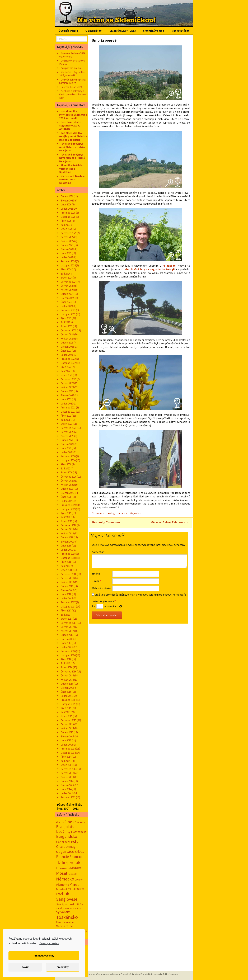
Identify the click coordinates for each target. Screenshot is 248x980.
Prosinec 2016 (68, 651)
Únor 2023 (66, 351)
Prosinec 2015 (68, 700)
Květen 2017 (67, 631)
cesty (124, 513)
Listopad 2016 (68, 655)
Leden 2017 (67, 647)
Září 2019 (65, 517)
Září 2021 (65, 420)
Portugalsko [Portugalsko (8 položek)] (61, 889)
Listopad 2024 (68, 265)
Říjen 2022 (66, 367)
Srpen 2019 (67, 521)
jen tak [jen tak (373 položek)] (74, 863)
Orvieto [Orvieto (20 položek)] (79, 880)
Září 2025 (65, 225)
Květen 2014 (67, 777)
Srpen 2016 (67, 667)
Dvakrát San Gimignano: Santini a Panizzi (73, 81)
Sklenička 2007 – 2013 (123, 31)
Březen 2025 (67, 249)
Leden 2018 (67, 598)
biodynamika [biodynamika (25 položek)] (79, 832)
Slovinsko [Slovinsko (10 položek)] (68, 908)
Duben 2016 (67, 684)
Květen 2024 (67, 290)
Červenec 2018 (69, 574)
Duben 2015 (67, 732)
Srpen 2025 (67, 229)
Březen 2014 (67, 785)
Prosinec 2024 (68, 261)
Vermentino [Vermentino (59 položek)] (65, 926)
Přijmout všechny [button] (44, 956)
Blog (112, 513)
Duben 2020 (67, 489)
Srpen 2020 (67, 472)
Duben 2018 (67, 586)
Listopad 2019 (68, 509)
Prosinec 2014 (68, 749)
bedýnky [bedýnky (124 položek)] (63, 831)
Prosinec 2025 (68, 213)
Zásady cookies (49, 943)
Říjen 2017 (66, 611)
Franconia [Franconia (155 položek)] (78, 857)
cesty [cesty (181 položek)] (74, 842)
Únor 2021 (66, 448)
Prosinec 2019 (68, 505)
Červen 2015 (67, 724)
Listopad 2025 (68, 217)
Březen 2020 (67, 493)
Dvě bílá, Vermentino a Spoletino (71, 169)
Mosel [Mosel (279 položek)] (62, 873)
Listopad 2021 (68, 412)
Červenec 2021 (69, 428)
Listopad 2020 (68, 460)
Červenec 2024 (69, 282)
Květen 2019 (67, 533)
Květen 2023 (67, 339)
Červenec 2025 (69, 233)
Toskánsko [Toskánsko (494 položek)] (67, 917)
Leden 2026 (67, 209)
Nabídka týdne (181, 31)
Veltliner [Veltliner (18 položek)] (70, 922)
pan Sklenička (69, 111)
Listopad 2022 (68, 363)
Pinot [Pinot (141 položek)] (74, 884)
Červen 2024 (67, 286)
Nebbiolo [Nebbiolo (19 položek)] (72, 874)
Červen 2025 (67, 237)
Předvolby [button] (63, 967)
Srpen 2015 (67, 716)
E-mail (96, 581)
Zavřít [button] (25, 967)
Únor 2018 (66, 594)
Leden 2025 (67, 257)
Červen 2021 (67, 432)
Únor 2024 (66, 302)
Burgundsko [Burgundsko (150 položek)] (67, 836)
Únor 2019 (66, 546)
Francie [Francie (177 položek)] (63, 857)
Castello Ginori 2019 (71, 87)
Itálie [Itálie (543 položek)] (61, 862)
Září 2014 (65, 761)
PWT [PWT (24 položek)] (69, 889)
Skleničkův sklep (154, 31)
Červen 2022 (67, 383)
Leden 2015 (67, 745)
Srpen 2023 (67, 326)
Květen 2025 (67, 241)
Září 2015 (65, 712)
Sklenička (66, 165)
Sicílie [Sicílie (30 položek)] (80, 904)
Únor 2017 (66, 643)
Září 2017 (65, 615)
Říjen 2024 (66, 269)
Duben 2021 (67, 440)
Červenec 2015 (69, 720)
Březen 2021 (67, 444)
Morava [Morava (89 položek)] (76, 868)
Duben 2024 (67, 294)
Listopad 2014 (68, 753)
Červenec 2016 (69, 672)
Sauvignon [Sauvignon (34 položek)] (63, 904)
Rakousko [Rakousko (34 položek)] (78, 889)
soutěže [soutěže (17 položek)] (77, 908)
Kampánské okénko (71, 68)
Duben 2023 (67, 343)
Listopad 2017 (68, 607)
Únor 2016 (66, 692)
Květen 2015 (67, 728)
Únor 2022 (66, 399)
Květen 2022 (67, 387)
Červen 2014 (67, 773)
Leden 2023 (67, 355)
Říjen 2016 (66, 659)
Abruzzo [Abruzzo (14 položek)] (60, 822)
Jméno (97, 574)
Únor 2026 (66, 204)
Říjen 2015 (66, 708)
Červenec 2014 (69, 769)
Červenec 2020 (69, 477)
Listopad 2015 (68, 704)
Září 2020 (65, 468)
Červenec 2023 (69, 330)
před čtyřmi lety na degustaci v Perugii (149, 269)
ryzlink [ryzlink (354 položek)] (63, 893)
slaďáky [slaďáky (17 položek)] (60, 908)
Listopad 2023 (68, 314)
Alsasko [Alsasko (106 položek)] (71, 822)
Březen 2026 (67, 201)
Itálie (131, 513)
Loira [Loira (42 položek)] (59, 868)
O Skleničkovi (94, 31)
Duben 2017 (67, 635)
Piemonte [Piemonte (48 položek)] (63, 885)
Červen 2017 (67, 627)
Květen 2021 (67, 436)
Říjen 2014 (66, 757)
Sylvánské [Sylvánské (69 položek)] (63, 912)
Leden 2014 (67, 793)
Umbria (138, 513)
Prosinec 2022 (68, 359)
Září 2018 (65, 566)
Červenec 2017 (69, 623)
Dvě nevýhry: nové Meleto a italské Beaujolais (73, 136)
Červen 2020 (67, 481)
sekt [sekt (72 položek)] (73, 904)
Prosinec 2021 (68, 407)
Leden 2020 (67, 501)
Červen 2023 (67, 334)
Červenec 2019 (69, 525)
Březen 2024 (67, 298)
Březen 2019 (67, 542)
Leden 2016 (67, 696)
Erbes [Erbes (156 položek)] (79, 851)
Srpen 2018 (67, 570)
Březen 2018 (67, 590)
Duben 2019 (67, 537)
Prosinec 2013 (68, 797)
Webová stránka (101, 588)
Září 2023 (65, 322)
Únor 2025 (66, 253)
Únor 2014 (66, 789)
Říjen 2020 (66, 464)
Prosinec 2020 (68, 456)
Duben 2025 (67, 245)
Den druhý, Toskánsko (104, 522)
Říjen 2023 (66, 318)
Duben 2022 (67, 391)
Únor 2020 (66, 497)
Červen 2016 (67, 675)
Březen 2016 (67, 688)
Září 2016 (65, 663)
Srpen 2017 (67, 619)
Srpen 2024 (67, 278)
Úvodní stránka (68, 31)
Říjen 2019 (66, 513)
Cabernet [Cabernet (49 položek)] (62, 842)
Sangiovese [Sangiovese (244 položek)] (67, 899)
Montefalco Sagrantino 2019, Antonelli (72, 74)
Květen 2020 (67, 485)
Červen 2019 (67, 529)
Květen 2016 (67, 680)
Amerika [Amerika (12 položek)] (81, 822)
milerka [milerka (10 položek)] (66, 869)
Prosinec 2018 (68, 554)
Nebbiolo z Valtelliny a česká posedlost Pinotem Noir (73, 94)
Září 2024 (65, 274)
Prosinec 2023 (68, 310)
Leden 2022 (67, 404)
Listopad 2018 (68, 558)
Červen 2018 (67, 578)
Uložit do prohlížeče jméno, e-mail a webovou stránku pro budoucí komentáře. (140, 595)
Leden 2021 (67, 452)
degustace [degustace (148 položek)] (65, 851)
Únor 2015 (66, 740)
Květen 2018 (67, 582)
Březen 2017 (67, 639)
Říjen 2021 (66, 416)
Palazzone (169, 266)
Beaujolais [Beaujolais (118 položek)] (65, 827)
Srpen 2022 (67, 375)
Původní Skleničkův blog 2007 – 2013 (70, 807)
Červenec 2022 (69, 379)
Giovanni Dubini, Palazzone (170, 522)
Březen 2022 (67, 395)
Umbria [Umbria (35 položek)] (61, 922)
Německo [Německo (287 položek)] (65, 879)
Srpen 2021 (67, 424)
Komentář (99, 552)
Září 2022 (65, 371)
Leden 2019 (67, 550)
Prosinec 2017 (68, 602)
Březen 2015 (67, 736)
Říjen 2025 (66, 221)
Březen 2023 (67, 347)
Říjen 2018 (66, 562)
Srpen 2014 (67, 765)
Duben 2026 (67, 196)
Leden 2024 (67, 306)
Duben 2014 (67, 781)
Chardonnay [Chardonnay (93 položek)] (66, 847)
